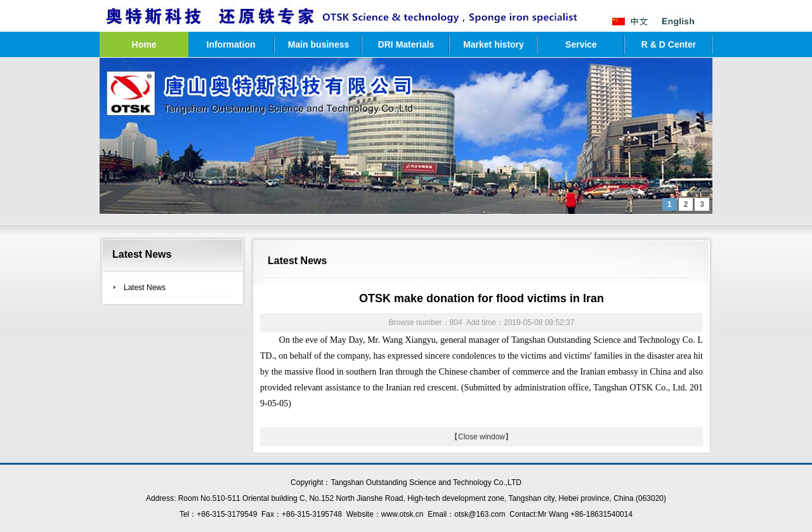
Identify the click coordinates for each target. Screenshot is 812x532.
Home (144, 44)
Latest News (145, 288)
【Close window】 (481, 437)
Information (231, 44)
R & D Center (669, 44)
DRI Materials (406, 44)
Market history (494, 44)
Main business (318, 44)
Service (581, 44)
